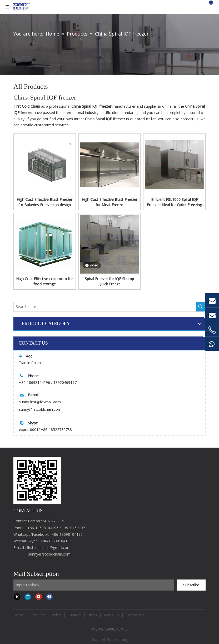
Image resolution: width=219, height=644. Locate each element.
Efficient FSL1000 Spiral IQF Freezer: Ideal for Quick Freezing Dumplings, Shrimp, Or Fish (174, 202)
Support (74, 615)
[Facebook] (49, 597)
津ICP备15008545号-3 (110, 629)
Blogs (92, 615)
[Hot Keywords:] (201, 307)
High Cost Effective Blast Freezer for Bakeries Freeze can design (44, 202)
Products (38, 615)
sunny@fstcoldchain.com (40, 409)
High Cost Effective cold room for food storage (44, 281)
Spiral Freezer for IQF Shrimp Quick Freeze (109, 281)
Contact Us (135, 615)
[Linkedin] (28, 597)
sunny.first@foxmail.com (40, 402)
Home (19, 615)
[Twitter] (17, 597)
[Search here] (105, 307)
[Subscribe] (191, 585)
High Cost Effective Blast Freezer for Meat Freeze (109, 202)
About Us (111, 615)
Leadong (121, 639)
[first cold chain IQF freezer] (37, 480)
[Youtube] (39, 597)
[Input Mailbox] (94, 585)
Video (57, 615)
